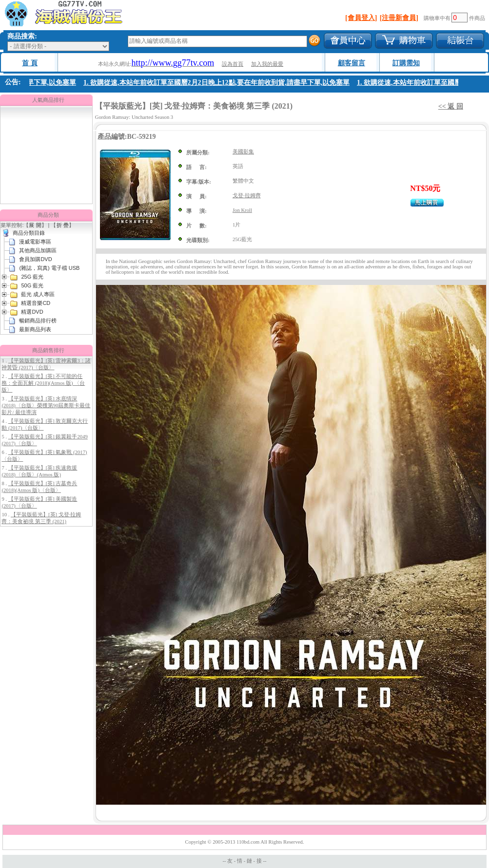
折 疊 (63, 225)
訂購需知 (406, 63)
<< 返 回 (451, 106)
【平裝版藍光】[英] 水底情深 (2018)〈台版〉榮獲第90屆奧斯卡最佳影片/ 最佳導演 (46, 406)
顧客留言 (352, 63)
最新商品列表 (35, 329)
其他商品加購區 (38, 250)
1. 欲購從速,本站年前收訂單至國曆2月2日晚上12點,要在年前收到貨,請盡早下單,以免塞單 (218, 83)
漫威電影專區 (35, 242)
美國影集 (243, 152)
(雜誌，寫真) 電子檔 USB (49, 268)
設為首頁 (233, 64)
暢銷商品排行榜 (38, 321)
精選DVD (32, 312)
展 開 (35, 225)
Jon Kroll (242, 210)
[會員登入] (361, 18)
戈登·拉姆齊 (247, 196)
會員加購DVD (35, 259)
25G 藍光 (32, 277)
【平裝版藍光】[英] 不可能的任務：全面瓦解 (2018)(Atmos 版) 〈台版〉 (43, 383)
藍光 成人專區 (38, 294)
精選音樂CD (36, 303)
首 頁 (30, 63)
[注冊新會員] (399, 18)
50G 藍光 (32, 285)
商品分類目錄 (29, 233)
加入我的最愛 (267, 64)
